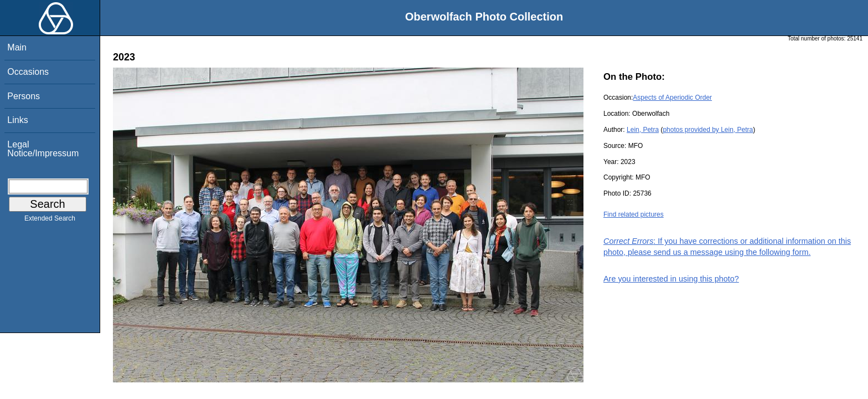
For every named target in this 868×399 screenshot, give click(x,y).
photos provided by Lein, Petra (708, 130)
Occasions (28, 72)
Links (17, 120)
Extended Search (50, 221)
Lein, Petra (643, 130)
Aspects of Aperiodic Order (672, 98)
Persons (24, 96)
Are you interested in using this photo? (671, 279)
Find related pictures (634, 214)
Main (17, 47)
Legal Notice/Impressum (43, 149)
